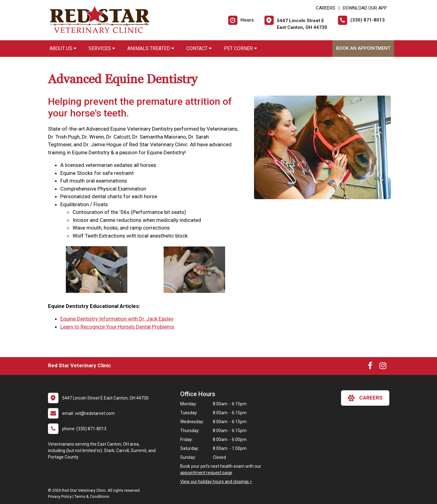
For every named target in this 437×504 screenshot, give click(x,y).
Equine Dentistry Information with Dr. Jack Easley (117, 319)
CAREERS (326, 8)
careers (365, 398)
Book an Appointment (363, 48)
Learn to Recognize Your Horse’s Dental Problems (117, 327)
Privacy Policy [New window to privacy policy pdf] (60, 496)
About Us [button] (63, 48)
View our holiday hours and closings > (216, 482)
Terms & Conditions (92, 496)
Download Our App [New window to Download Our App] (365, 8)
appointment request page (206, 473)
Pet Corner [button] (240, 48)
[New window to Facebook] (370, 367)
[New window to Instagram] (383, 367)
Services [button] (102, 48)
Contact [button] (199, 48)
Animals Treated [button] (151, 48)
